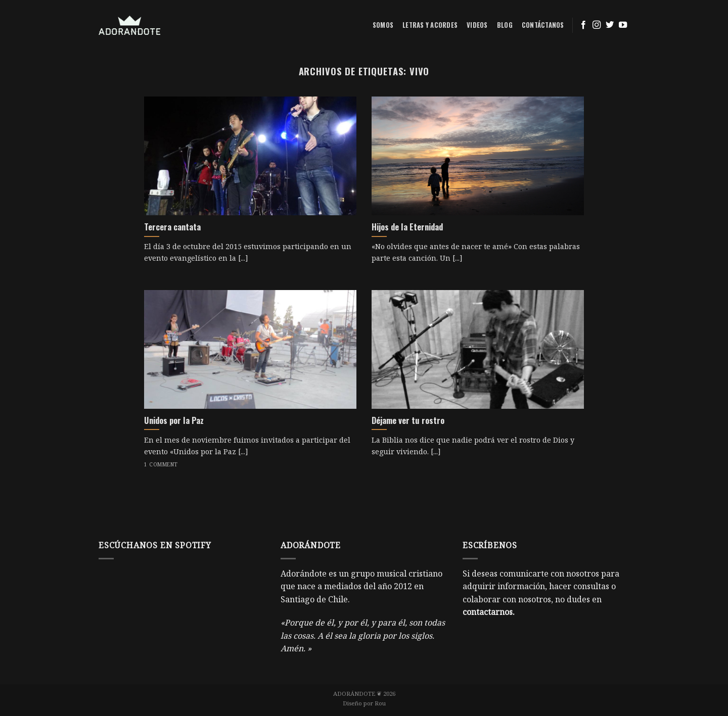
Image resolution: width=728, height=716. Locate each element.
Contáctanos (543, 25)
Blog (505, 25)
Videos (477, 25)
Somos (383, 25)
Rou (380, 703)
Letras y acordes (430, 25)
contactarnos (488, 612)
